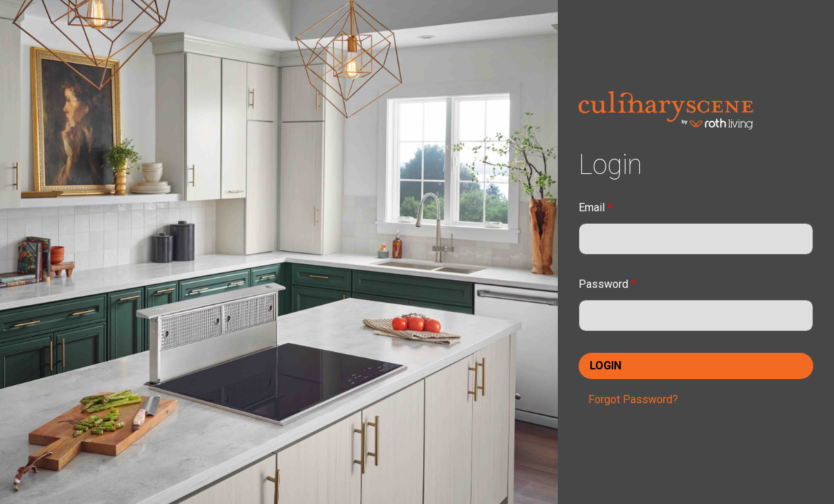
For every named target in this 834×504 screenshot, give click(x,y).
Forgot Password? (633, 399)
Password (607, 284)
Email (595, 207)
